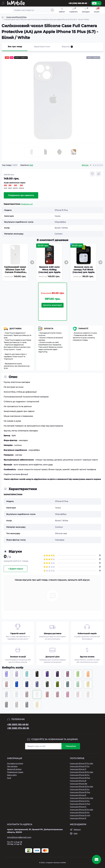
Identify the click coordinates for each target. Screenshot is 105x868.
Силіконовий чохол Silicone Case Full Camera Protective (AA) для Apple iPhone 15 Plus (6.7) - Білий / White (15, 274)
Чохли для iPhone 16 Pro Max (81, 772)
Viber (76, 833)
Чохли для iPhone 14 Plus (80, 804)
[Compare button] (99, 174)
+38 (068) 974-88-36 (18, 728)
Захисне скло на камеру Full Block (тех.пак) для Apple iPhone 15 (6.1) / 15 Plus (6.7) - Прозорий (83, 274)
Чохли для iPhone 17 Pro (80, 766)
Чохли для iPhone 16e (78, 784)
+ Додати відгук (15, 569)
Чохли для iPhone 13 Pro (80, 812)
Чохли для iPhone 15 (78, 795)
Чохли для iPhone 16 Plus (80, 778)
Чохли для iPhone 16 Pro (80, 775)
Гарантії (83, 329)
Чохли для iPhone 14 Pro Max (81, 798)
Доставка (16, 329)
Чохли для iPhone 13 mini (80, 815)
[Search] (52, 10)
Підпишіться (71, 746)
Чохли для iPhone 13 (78, 818)
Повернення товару (15, 772)
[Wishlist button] (92, 174)
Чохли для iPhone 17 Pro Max (81, 763)
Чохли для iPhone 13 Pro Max (81, 810)
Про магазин (12, 766)
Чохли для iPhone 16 (78, 781)
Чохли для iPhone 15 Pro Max (81, 787)
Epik (31, 165)
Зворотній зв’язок (14, 769)
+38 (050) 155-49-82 (18, 725)
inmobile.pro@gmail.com (19, 837)
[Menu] (3, 3)
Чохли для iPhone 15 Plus (16, 17)
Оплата (49, 329)
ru (98, 3)
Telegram (77, 830)
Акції (9, 778)
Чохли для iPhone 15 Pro (80, 789)
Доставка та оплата (15, 763)
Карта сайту (12, 775)
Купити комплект (52, 305)
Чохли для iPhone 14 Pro (80, 801)
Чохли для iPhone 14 (78, 807)
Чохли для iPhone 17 (78, 769)
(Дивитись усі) (27, 204)
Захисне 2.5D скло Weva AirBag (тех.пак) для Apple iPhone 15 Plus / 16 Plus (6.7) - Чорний (49, 272)
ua (94, 3)
